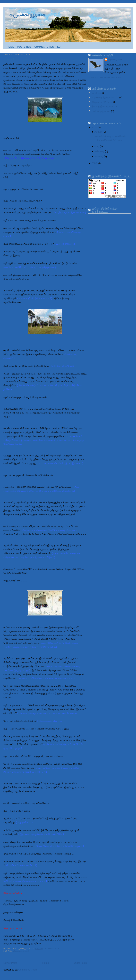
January (99, 157)
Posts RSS (24, 47)
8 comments (52, 949)
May (97, 146)
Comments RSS (44, 47)
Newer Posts (10, 963)
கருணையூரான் (28, 15)
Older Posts (80, 963)
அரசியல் (97, 93)
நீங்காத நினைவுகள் (103, 107)
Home (10, 47)
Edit (60, 47)
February (100, 151)
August (99, 132)
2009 (95, 163)
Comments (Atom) (28, 970)
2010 (95, 128)
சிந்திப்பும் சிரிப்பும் (102, 102)
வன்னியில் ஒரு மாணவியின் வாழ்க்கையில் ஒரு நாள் (44, 59)
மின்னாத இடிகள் (21, 951)
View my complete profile (105, 78)
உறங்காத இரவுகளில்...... (106, 98)
